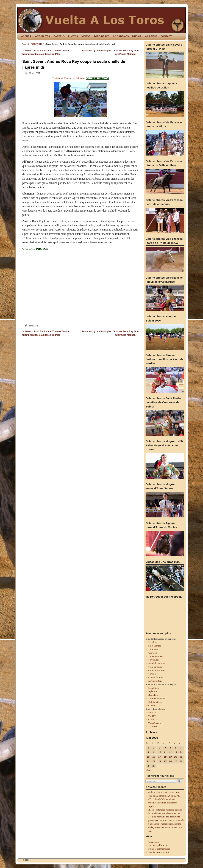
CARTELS (59, 36)
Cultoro (152, 705)
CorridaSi (153, 653)
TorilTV (152, 716)
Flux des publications (158, 845)
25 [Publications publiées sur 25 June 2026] (165, 761)
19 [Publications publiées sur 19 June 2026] (170, 757)
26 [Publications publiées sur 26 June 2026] (170, 761)
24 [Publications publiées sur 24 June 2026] (160, 761)
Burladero (153, 695)
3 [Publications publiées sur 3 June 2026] (160, 748)
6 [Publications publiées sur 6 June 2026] (176, 748)
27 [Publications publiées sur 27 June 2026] (176, 761)
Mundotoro (154, 688)
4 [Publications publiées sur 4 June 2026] (165, 748)
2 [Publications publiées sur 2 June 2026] (154, 748)
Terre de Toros (155, 667)
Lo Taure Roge (155, 681)
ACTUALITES (43, 36)
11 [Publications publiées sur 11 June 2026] (165, 752)
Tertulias (152, 642)
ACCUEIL (27, 36)
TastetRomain (155, 723)
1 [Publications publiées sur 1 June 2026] (148, 748)
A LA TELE (151, 36)
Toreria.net (153, 660)
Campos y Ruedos (157, 670)
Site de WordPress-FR (159, 852)
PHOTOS (73, 36)
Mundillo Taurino (157, 663)
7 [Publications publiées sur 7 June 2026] (181, 748)
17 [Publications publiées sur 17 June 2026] (160, 757)
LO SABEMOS (121, 36)
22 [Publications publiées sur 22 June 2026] (148, 761)
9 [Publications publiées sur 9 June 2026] (154, 752)
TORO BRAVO (102, 36)
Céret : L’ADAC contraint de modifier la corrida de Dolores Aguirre (163, 803)
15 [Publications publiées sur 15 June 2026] (148, 757)
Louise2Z (153, 726)
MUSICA (137, 36)
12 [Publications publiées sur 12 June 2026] (170, 752)
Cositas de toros (156, 677)
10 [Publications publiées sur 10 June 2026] (160, 752)
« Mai (148, 770)
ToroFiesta (153, 649)
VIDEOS (86, 36)
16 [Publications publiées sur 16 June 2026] (154, 757)
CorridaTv (153, 719)
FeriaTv (152, 712)
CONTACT (166, 36)
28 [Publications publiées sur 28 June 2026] (181, 761)
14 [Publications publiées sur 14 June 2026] (181, 752)
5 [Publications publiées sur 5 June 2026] (170, 748)
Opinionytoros (155, 702)
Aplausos (153, 691)
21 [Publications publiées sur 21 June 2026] (181, 757)
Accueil (25, 44)
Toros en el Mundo (157, 698)
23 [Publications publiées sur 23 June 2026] (154, 761)
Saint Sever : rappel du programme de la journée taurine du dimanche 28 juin (166, 827)
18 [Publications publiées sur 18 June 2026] (165, 757)
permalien (33, 326)
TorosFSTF (154, 674)
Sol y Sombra (155, 646)
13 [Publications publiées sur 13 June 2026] (176, 752)
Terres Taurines (156, 656)
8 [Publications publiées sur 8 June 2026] (148, 752)
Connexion (154, 842)
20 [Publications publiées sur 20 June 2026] (176, 757)
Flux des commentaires (159, 849)
